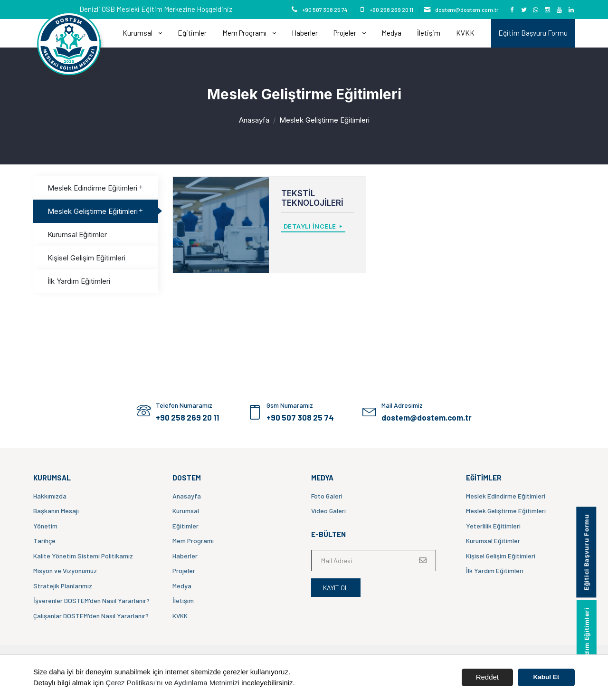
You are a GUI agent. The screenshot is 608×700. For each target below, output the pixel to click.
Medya (391, 33)
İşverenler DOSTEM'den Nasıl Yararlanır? (91, 600)
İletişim (429, 33)
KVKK (465, 33)
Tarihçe (44, 541)
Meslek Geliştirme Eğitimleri (96, 211)
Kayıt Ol (336, 588)
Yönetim (45, 526)
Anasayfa (254, 120)
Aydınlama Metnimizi (207, 683)
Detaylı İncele (314, 226)
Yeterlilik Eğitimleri (493, 526)
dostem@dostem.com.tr (467, 10)
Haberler (305, 33)
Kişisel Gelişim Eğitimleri (86, 258)
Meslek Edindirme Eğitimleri (96, 188)
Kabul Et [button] (546, 677)
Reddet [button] (487, 677)
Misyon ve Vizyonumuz (65, 571)
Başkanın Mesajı (56, 511)
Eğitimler (192, 33)
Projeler (346, 33)
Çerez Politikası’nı (134, 683)
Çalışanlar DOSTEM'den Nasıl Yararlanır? (91, 616)
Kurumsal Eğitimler (77, 235)
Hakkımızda (50, 496)
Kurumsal (138, 33)
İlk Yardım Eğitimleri (79, 281)
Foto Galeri (327, 496)
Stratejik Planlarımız (63, 586)
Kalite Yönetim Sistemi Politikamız (83, 556)
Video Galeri (328, 511)
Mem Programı (245, 33)
